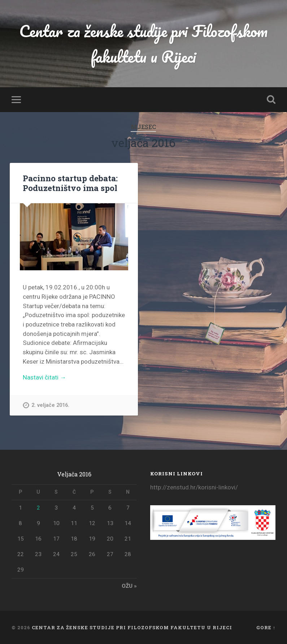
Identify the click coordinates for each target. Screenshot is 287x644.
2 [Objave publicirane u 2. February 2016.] (38, 508)
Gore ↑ (266, 627)
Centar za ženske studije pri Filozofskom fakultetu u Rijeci (143, 44)
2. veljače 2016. (50, 405)
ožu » (129, 586)
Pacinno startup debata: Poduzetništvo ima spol (70, 183)
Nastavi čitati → (44, 377)
